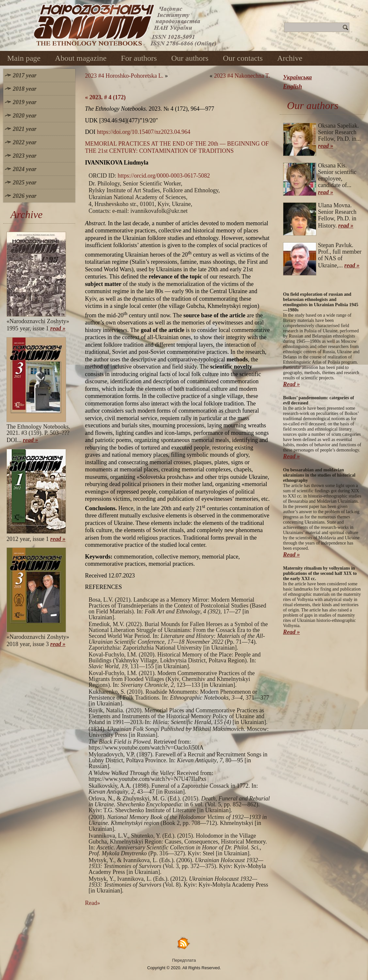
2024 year (25, 169)
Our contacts (243, 58)
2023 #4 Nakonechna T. (242, 76)
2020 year (25, 116)
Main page (24, 58)
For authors (139, 58)
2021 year (25, 129)
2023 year (25, 156)
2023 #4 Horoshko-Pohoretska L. (124, 76)
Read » (292, 384)
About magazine (81, 58)
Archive (290, 58)
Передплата (184, 960)
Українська (297, 77)
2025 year (25, 182)
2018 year (25, 89)
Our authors (190, 58)
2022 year (25, 142)
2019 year (25, 102)
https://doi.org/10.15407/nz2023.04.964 (144, 132)
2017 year (25, 75)
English (293, 87)
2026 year (25, 196)
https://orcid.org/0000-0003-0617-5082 (164, 176)
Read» (92, 903)
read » (58, 328)
